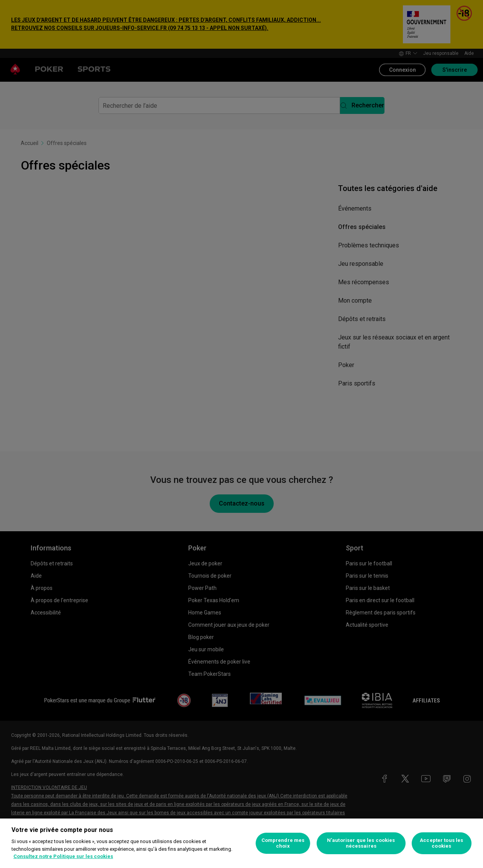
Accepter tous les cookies (441, 843)
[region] (242, 843)
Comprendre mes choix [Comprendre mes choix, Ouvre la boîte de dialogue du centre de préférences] (283, 843)
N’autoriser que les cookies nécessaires (361, 843)
